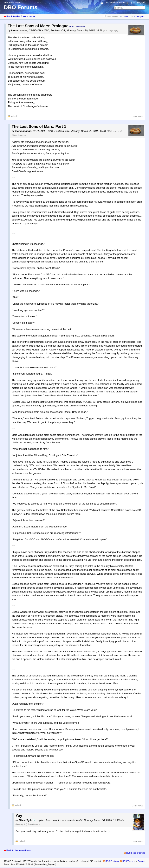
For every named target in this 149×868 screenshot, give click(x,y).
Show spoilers (113, 17)
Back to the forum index (21, 16)
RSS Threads (129, 861)
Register (141, 3)
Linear (126, 17)
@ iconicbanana (19, 135)
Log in (132, 3)
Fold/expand (139, 17)
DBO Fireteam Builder (115, 3)
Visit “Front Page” (12, 3)
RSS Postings (112, 861)
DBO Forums (21, 7)
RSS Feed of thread (136, 853)
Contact (141, 861)
